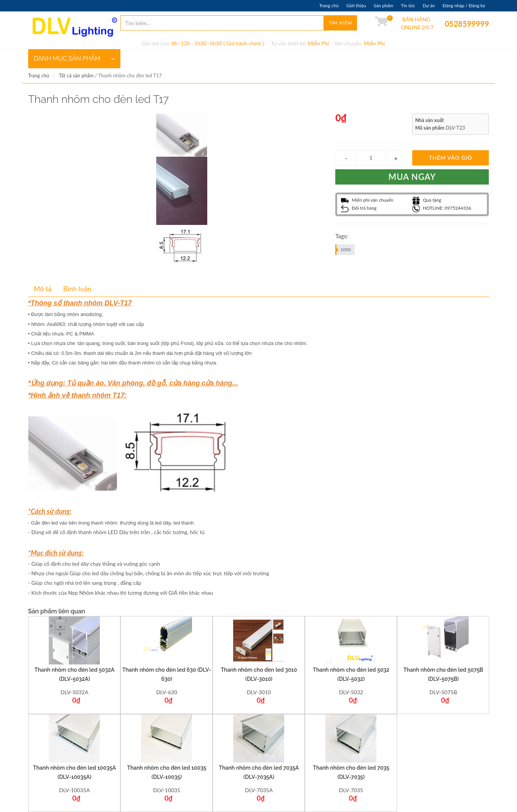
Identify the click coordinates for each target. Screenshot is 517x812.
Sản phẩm (383, 6)
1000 (343, 250)
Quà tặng (427, 200)
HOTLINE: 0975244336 (442, 208)
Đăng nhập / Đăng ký (464, 6)
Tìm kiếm (340, 23)
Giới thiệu (356, 6)
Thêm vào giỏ (451, 158)
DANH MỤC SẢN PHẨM (74, 59)
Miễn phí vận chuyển (367, 200)
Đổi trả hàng (359, 208)
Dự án (429, 6)
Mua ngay (412, 177)
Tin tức (408, 6)
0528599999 (450, 24)
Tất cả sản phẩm (76, 75)
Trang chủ (329, 6)
